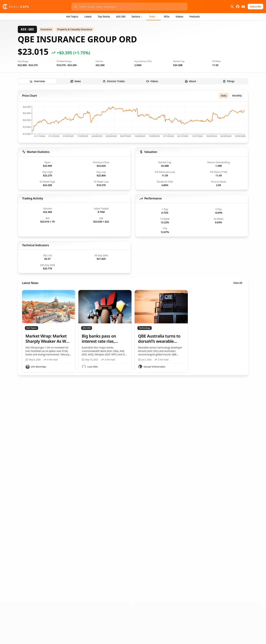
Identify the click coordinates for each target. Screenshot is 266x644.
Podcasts (195, 17)
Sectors (137, 17)
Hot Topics (72, 17)
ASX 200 (121, 17)
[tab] (37, 81)
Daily (224, 96)
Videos (179, 17)
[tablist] (133, 81)
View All (238, 283)
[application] (133, 123)
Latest (88, 17)
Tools (153, 17)
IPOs (167, 17)
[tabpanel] (133, 233)
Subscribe (255, 6)
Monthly (237, 96)
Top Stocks (104, 17)
